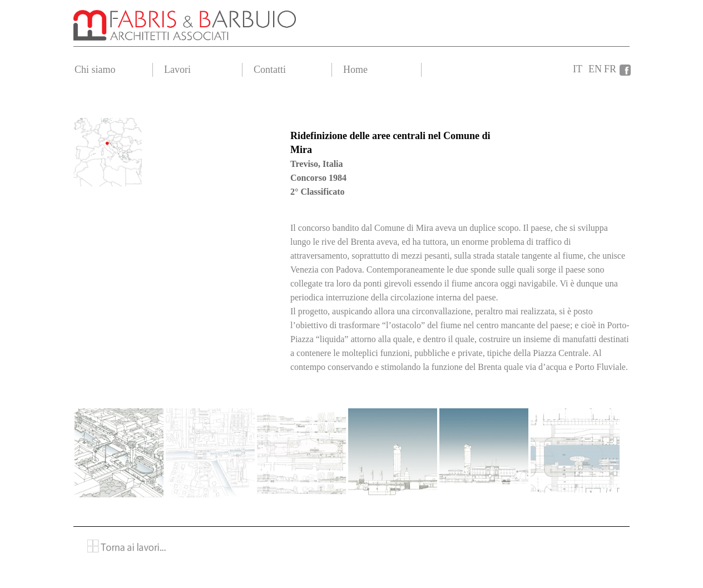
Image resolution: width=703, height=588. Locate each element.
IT (578, 69)
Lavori (177, 70)
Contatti (270, 70)
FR (610, 69)
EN (595, 69)
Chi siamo (95, 70)
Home (355, 70)
